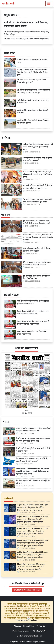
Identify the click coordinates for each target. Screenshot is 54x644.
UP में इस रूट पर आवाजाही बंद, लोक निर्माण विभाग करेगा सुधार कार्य (27, 39)
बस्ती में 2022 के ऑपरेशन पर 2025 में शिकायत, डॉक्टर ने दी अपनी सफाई (26, 24)
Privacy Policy (29, 626)
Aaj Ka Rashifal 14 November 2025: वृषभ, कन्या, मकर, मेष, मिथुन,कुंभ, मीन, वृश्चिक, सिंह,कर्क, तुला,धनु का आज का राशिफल (33, 543)
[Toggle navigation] (49, 4)
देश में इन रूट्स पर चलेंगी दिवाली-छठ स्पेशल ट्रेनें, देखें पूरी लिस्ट (33, 482)
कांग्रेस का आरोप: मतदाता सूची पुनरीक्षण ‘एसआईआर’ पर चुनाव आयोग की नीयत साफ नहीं (34, 430)
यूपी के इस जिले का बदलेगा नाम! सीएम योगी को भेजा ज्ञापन (32, 112)
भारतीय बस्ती (8, 4)
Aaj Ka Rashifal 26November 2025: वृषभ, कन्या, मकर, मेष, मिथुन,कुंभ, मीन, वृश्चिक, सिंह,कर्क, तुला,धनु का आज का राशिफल (33, 508)
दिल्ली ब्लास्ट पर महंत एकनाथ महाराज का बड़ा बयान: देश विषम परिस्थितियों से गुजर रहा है (33, 440)
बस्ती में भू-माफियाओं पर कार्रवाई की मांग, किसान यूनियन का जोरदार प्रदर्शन (33, 302)
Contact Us (41, 626)
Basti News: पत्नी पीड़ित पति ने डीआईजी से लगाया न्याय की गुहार (32, 333)
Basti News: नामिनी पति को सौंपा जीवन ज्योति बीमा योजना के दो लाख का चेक (33, 313)
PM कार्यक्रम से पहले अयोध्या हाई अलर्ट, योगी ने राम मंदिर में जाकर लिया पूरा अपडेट (37, 201)
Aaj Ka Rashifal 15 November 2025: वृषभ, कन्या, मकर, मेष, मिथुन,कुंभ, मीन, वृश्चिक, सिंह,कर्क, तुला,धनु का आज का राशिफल (33, 531)
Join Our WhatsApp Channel (27, 590)
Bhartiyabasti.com (23, 642)
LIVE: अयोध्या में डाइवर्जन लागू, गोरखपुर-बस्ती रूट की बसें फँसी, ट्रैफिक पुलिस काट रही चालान (38, 147)
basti (27, 411)
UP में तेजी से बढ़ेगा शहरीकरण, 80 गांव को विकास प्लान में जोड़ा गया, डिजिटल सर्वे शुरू (26, 33)
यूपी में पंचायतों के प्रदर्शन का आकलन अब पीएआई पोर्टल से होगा (36, 277)
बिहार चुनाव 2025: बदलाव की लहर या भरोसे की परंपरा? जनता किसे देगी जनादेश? (32, 460)
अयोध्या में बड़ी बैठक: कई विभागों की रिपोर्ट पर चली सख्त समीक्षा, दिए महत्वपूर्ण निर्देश (38, 187)
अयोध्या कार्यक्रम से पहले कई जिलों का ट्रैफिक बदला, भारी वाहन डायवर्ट (37, 159)
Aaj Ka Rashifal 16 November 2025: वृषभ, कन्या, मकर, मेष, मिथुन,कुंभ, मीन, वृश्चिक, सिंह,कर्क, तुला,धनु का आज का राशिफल (33, 519)
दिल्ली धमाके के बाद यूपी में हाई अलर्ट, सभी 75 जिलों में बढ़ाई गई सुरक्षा (33, 450)
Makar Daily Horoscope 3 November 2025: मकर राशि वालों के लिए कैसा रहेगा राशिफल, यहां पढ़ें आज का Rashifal (31, 567)
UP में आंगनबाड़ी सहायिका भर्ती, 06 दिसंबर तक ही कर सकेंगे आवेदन (37, 250)
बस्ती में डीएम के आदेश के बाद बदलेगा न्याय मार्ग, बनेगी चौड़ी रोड (33, 101)
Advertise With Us (40, 631)
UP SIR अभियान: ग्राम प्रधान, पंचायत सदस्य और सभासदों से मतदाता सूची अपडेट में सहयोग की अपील (38, 237)
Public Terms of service (21, 631)
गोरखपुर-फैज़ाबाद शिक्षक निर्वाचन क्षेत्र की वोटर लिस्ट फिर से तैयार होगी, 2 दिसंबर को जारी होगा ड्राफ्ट (32, 72)
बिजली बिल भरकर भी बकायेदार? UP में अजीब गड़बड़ (32, 61)
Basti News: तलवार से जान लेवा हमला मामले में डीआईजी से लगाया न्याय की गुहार (33, 323)
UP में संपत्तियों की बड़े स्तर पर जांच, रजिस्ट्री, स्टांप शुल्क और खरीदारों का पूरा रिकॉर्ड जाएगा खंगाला (37, 174)
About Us (17, 626)
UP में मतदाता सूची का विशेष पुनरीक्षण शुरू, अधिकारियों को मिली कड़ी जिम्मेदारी (37, 263)
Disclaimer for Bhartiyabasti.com (29, 636)
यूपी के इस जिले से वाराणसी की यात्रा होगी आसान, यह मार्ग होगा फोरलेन (33, 122)
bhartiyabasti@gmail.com (27, 620)
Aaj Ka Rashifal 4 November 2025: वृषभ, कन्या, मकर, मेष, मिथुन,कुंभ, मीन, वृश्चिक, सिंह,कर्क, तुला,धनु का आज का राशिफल (32, 555)
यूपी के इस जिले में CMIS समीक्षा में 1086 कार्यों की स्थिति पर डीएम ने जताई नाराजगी (36, 222)
